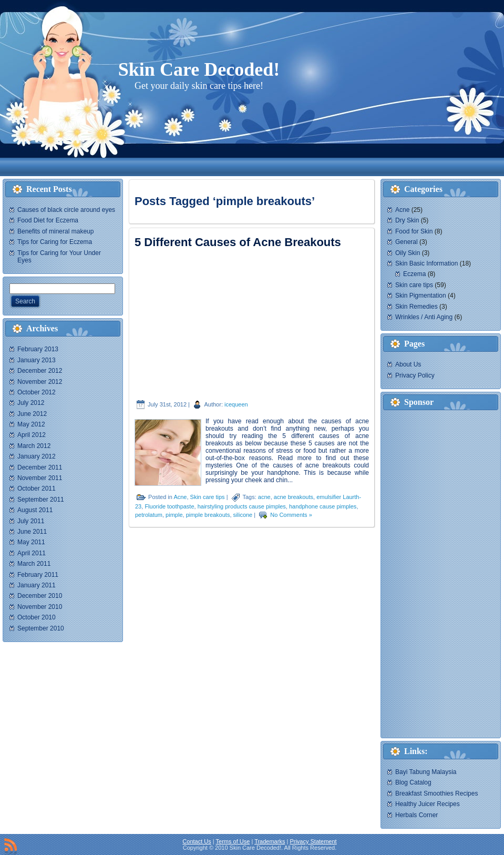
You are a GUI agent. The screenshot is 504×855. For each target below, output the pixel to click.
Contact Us (197, 841)
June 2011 (32, 532)
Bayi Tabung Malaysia (426, 772)
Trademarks (270, 841)
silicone (243, 515)
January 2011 (37, 585)
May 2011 (31, 542)
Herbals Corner (416, 815)
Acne (180, 497)
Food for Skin (414, 231)
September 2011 (41, 500)
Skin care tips (208, 497)
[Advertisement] (202, 167)
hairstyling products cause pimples (242, 506)
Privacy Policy (415, 375)
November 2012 (40, 382)
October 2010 (37, 617)
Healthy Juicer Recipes (428, 804)
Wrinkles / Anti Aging (424, 317)
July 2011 (31, 521)
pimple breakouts (208, 515)
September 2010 (41, 628)
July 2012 (31, 403)
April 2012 (32, 435)
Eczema (414, 274)
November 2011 (40, 478)
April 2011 (32, 553)
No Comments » (291, 515)
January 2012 (37, 456)
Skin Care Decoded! (199, 69)
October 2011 (37, 488)
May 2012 (31, 424)
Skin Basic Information (426, 263)
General (407, 242)
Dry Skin (407, 220)
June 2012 (32, 414)
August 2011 (35, 510)
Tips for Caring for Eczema (55, 242)
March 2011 (34, 564)
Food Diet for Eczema (48, 220)
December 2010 (40, 596)
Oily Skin (408, 253)
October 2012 (37, 392)
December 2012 (40, 371)
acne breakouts (294, 497)
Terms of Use (233, 841)
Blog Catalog (413, 782)
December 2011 (40, 467)
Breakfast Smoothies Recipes (436, 793)
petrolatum (149, 515)
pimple (174, 515)
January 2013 (37, 360)
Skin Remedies (416, 307)
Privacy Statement (313, 841)
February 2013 (38, 349)
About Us (408, 364)
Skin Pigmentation (421, 296)
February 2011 (38, 575)
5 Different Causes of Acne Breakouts (238, 242)
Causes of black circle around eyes (66, 210)
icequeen (236, 404)
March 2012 (34, 446)
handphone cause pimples (323, 506)
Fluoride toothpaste (169, 506)
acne (264, 497)
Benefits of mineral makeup (55, 231)
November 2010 (40, 607)
